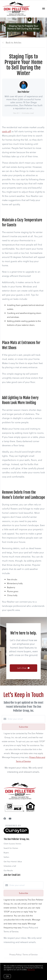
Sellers (6, 857)
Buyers (6, 853)
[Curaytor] (16, 833)
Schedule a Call (10, 866)
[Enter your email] (26, 719)
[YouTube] (10, 818)
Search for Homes (11, 848)
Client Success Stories (12, 844)
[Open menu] (44, 9)
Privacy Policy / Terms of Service (23, 954)
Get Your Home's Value (13, 861)
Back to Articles (14, 42)
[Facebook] (5, 818)
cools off (6, 131)
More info (31, 969)
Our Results (8, 870)
